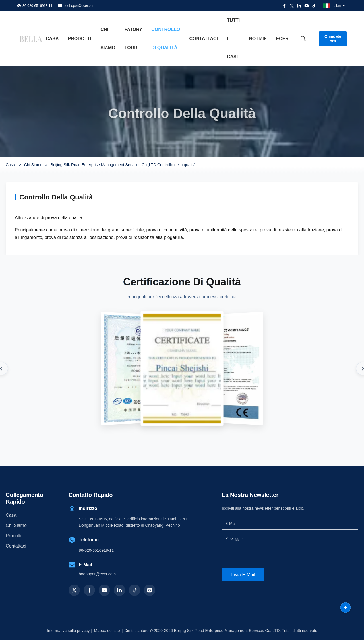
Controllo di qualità (166, 39)
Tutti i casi (233, 39)
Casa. (11, 165)
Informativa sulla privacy (68, 631)
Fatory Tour (134, 39)
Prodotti (80, 39)
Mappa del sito (107, 631)
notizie (258, 39)
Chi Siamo (33, 165)
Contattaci (204, 39)
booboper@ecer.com (79, 6)
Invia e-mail (243, 575)
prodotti (14, 536)
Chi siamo (108, 39)
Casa (52, 39)
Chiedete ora (333, 39)
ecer (282, 39)
